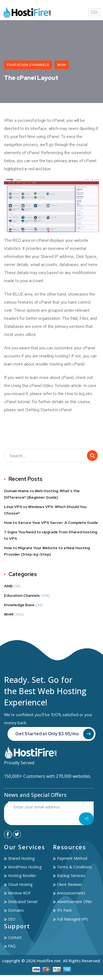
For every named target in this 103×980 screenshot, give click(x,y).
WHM (62, 65)
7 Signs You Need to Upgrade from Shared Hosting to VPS (51, 535)
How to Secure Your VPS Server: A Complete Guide (51, 523)
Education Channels (28, 65)
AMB (8, 586)
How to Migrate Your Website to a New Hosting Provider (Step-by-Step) (47, 551)
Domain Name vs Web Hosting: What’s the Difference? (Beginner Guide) (42, 494)
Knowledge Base (19, 605)
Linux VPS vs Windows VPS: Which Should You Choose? (45, 510)
